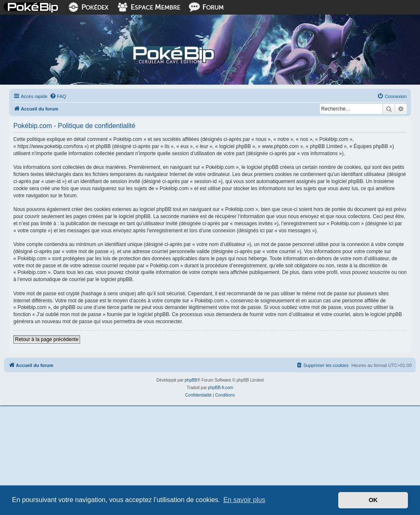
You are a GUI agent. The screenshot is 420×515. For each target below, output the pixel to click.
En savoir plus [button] (244, 500)
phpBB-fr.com (221, 388)
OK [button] (373, 500)
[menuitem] (58, 96)
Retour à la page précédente (47, 339)
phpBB (191, 380)
